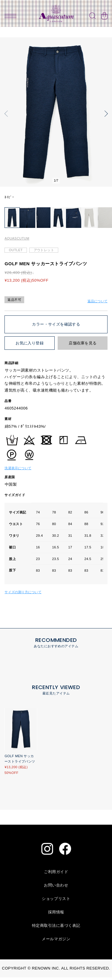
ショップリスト (56, 901)
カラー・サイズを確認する (56, 327)
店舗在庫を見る (83, 346)
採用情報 (56, 915)
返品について (98, 303)
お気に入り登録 (30, 346)
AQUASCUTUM (17, 241)
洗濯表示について (18, 470)
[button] (7, 114)
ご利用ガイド (56, 874)
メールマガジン (56, 942)
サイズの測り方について (23, 594)
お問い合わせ (56, 888)
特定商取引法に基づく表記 (56, 928)
